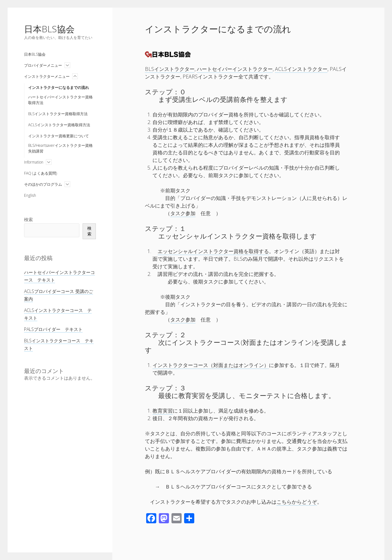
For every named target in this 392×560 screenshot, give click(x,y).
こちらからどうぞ (297, 502)
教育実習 (163, 411)
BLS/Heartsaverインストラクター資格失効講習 (60, 148)
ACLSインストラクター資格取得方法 (59, 125)
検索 (28, 219)
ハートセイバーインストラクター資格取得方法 (60, 100)
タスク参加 (183, 213)
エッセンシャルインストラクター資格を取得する (213, 251)
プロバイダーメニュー (43, 65)
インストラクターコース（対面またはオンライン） (211, 365)
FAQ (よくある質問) (40, 173)
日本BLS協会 (49, 29)
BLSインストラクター (170, 69)
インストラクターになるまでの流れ (59, 87)
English (30, 195)
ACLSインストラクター (301, 69)
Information (34, 162)
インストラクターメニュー (47, 76)
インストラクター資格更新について (59, 136)
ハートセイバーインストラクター (235, 69)
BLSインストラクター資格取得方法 (58, 114)
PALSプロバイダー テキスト (53, 329)
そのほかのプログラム (43, 184)
